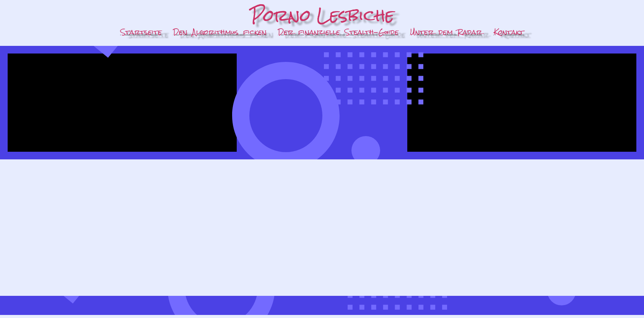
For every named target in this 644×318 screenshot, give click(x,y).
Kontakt (509, 32)
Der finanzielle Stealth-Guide (338, 32)
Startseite (141, 32)
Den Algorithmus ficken (220, 32)
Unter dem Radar (446, 32)
